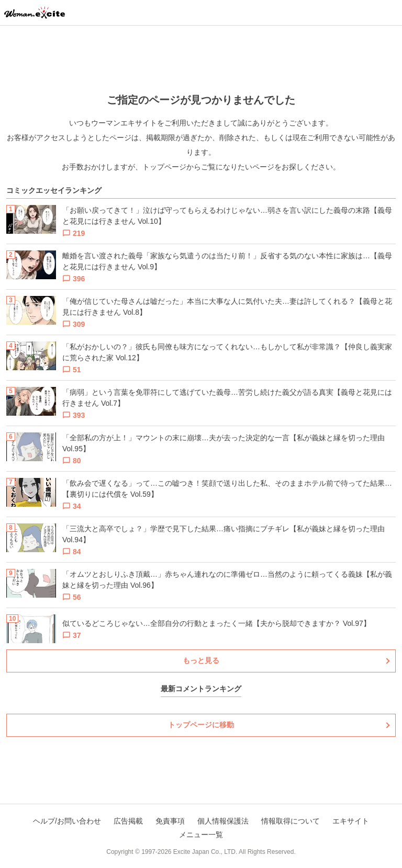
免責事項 (170, 821)
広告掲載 (128, 821)
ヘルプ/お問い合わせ (67, 821)
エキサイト (351, 821)
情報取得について (291, 821)
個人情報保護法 (223, 821)
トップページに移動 (201, 725)
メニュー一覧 (201, 835)
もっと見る (201, 660)
